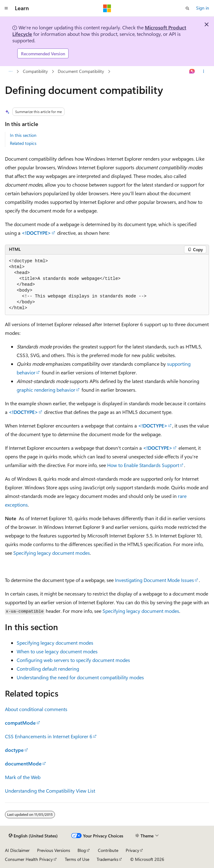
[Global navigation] (6, 8)
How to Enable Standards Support (143, 465)
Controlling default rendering (48, 669)
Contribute (108, 850)
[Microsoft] (107, 8)
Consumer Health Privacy (29, 859)
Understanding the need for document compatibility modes (80, 677)
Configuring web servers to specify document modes (73, 660)
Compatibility (35, 71)
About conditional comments (36, 709)
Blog (82, 850)
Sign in (203, 8)
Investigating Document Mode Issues (154, 580)
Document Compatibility (81, 71)
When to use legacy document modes (57, 651)
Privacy (132, 850)
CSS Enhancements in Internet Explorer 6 (49, 736)
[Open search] (187, 8)
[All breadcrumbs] (10, 72)
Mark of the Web (23, 777)
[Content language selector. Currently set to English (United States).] (33, 836)
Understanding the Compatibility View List (50, 791)
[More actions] (204, 72)
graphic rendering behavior (46, 390)
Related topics (23, 143)
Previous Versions (54, 850)
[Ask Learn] (192, 72)
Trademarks (107, 859)
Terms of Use (77, 859)
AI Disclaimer (17, 850)
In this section (23, 135)
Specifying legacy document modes (52, 553)
